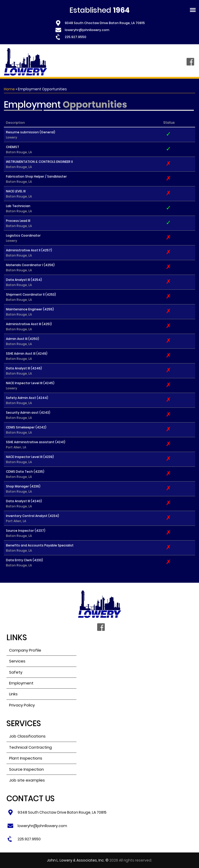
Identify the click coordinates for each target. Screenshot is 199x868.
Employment (21, 683)
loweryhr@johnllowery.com (87, 30)
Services (17, 661)
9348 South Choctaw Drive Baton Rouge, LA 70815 (105, 23)
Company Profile (25, 650)
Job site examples (27, 780)
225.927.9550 (76, 37)
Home (9, 89)
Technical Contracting (30, 747)
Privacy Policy (22, 705)
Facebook (190, 62)
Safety (16, 672)
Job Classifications (27, 736)
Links (13, 694)
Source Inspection (26, 769)
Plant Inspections (26, 758)
